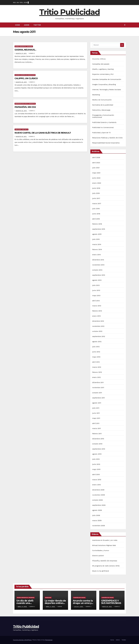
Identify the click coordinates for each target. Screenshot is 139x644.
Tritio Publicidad (70, 12)
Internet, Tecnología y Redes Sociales (107, 90)
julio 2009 (96, 515)
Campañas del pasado (101, 64)
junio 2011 (96, 413)
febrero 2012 (97, 372)
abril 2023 (96, 163)
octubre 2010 (97, 444)
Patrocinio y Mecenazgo (101, 110)
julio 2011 (96, 408)
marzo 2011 (97, 428)
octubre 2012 (97, 331)
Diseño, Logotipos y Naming (103, 69)
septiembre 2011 (99, 398)
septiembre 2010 (99, 449)
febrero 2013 (97, 311)
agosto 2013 (97, 280)
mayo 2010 (96, 469)
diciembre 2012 (98, 321)
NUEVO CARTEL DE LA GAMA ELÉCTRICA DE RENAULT (43, 133)
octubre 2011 (97, 393)
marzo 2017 (97, 203)
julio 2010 (96, 459)
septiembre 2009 (99, 505)
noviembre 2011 (98, 388)
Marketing (96, 95)
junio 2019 (96, 188)
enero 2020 (97, 183)
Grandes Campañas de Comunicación (25, 75)
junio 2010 (96, 464)
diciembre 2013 (98, 260)
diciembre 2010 (98, 439)
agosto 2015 (97, 234)
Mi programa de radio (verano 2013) (106, 566)
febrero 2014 (97, 250)
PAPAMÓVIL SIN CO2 (25, 107)
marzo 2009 (97, 520)
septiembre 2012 (99, 336)
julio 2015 (96, 239)
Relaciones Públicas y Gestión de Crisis (107, 138)
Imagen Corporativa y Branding (24, 46)
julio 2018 (96, 193)
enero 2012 (96, 377)
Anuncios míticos (99, 59)
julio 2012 (96, 347)
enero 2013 (96, 316)
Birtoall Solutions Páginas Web (104, 545)
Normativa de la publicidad (103, 105)
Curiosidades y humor (101, 550)
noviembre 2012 (98, 326)
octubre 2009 (97, 500)
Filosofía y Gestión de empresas (105, 561)
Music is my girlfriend (101, 571)
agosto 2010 (97, 454)
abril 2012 (96, 362)
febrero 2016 (97, 224)
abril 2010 (96, 474)
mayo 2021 (96, 173)
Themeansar (49, 640)
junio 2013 (96, 290)
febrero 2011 (97, 434)
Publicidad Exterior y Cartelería (104, 122)
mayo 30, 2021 (107, 607)
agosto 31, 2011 (21, 53)
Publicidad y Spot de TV (21, 129)
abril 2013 (96, 301)
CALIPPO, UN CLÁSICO (26, 78)
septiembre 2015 (99, 229)
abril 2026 (96, 157)
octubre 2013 (97, 270)
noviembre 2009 (99, 495)
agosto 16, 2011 (21, 136)
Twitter (37, 25)
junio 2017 (96, 198)
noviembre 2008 (99, 526)
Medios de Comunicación (102, 100)
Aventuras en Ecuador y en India (105, 540)
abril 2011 (96, 423)
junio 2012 (96, 352)
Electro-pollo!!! (98, 556)
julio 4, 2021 (79, 607)
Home (17, 25)
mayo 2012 (96, 357)
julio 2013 (96, 285)
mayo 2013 (96, 296)
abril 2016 (96, 219)
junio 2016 (96, 214)
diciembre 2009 (98, 490)
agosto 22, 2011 (21, 111)
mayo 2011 (96, 418)
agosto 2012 (97, 342)
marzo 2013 (97, 306)
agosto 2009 (97, 510)
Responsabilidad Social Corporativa (25, 104)
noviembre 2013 (98, 265)
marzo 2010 (97, 480)
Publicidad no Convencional (103, 127)
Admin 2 (32, 53)
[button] (125, 25)
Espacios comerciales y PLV (103, 74)
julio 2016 (96, 209)
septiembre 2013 (99, 275)
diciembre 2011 (98, 382)
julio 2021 (96, 168)
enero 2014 (96, 255)
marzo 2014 (97, 244)
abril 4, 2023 (51, 607)
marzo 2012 (97, 367)
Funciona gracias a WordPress (22, 640)
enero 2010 (96, 485)
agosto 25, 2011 (21, 82)
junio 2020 (96, 178)
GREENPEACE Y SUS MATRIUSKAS (111, 602)
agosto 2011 (97, 403)
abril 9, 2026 (22, 607)
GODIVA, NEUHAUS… (25, 50)
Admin (27, 25)
